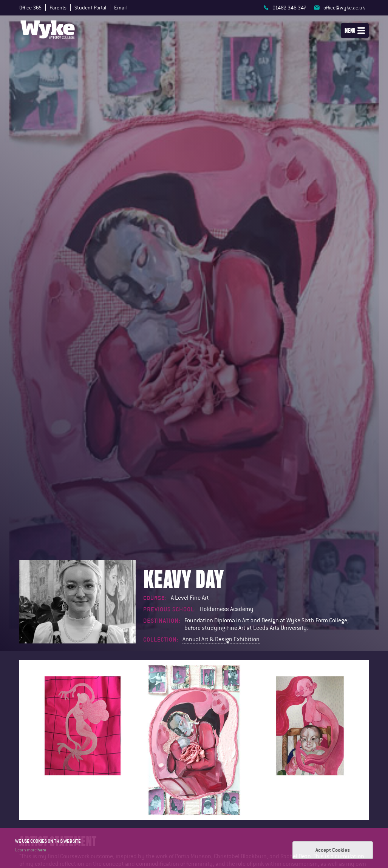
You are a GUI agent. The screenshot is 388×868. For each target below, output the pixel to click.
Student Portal (90, 8)
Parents (58, 8)
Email (120, 8)
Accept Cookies (333, 850)
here (42, 850)
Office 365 (30, 8)
